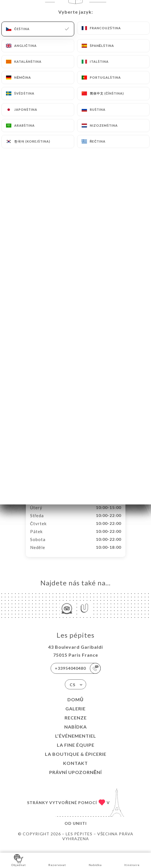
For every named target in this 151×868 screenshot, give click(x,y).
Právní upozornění (76, 778)
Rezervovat (57, 860)
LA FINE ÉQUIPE (76, 751)
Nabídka (75, 733)
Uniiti (80, 829)
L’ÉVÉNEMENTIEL (76, 742)
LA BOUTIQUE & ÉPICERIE (76, 760)
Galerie (75, 714)
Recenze (76, 724)
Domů (75, 705)
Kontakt (75, 769)
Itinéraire (132, 860)
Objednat (19, 860)
